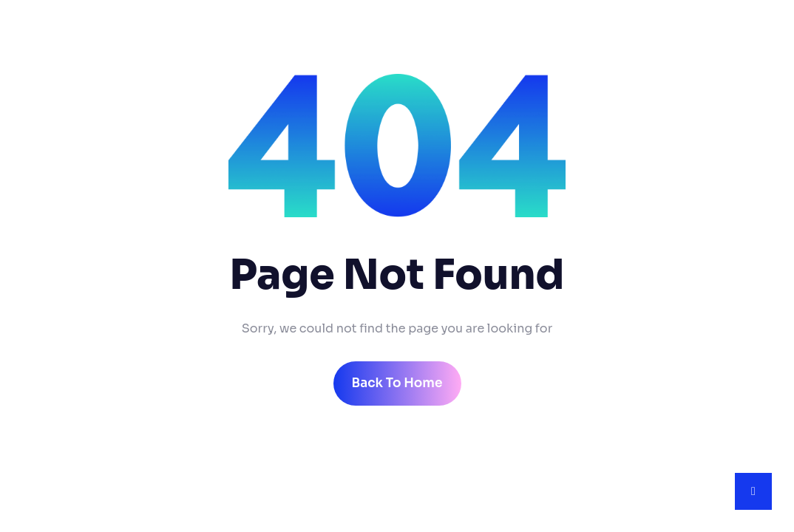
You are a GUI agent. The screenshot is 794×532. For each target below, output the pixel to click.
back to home (397, 383)
